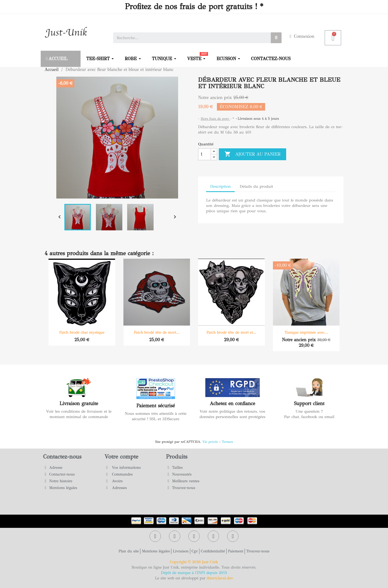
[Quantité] (205, 154)
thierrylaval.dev (220, 578)
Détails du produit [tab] (256, 186)
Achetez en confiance (232, 404)
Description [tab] (220, 186)
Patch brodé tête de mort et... (231, 332)
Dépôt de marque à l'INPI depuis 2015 (194, 573)
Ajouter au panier (252, 154)
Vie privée (210, 442)
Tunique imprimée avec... (306, 332)
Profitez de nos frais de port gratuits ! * (194, 7)
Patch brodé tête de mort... (157, 332)
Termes (227, 442)
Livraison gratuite (79, 404)
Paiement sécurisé (156, 406)
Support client (309, 404)
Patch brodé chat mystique (82, 332)
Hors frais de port (215, 119)
